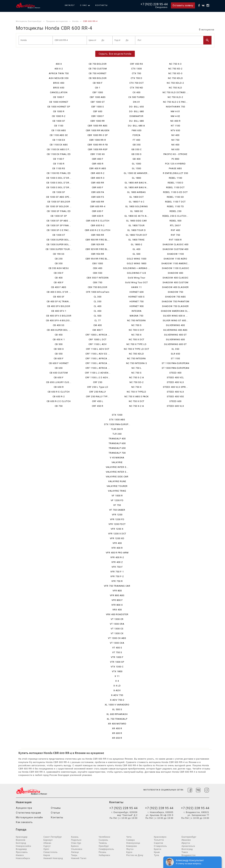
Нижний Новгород (53, 858)
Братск (158, 849)
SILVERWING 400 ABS (175, 330)
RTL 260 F (175, 225)
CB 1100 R (59, 164)
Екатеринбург (189, 837)
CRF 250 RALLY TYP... (98, 396)
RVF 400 (175, 230)
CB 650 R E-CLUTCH (59, 392)
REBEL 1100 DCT (175, 187)
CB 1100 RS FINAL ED (59, 173)
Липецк (75, 852)
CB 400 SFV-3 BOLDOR (59, 316)
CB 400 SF (59, 297)
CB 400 (59, 278)
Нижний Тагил (79, 858)
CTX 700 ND (136, 88)
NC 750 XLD (175, 88)
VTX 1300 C (117, 667)
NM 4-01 (175, 111)
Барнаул (48, 840)
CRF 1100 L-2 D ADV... (98, 377)
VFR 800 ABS (117, 595)
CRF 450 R (98, 406)
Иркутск (186, 843)
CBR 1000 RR (98, 121)
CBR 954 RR (98, 254)
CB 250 (59, 259)
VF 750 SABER (117, 510)
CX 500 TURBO (136, 97)
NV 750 (175, 140)
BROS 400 (59, 83)
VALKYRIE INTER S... (117, 467)
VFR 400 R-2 (117, 557)
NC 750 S (136, 373)
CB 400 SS (59, 325)
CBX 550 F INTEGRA (98, 278)
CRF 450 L (98, 401)
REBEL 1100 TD (175, 206)
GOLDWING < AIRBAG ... (137, 268)
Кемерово (132, 846)
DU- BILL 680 (136, 121)
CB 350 (59, 263)
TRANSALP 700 (117, 453)
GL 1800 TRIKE (136, 240)
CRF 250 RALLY (98, 392)
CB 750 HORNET (98, 73)
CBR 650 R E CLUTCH (98, 221)
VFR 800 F (117, 600)
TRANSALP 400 (117, 439)
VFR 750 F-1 (117, 572)
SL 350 (175, 349)
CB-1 (98, 88)
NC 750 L (137, 368)
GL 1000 (136, 164)
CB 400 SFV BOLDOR (59, 306)
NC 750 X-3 (175, 64)
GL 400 (136, 249)
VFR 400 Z (117, 562)
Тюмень (103, 843)
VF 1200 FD (117, 500)
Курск (129, 852)
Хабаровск (104, 855)
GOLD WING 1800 (137, 263)
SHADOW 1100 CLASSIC (175, 268)
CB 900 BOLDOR (98, 78)
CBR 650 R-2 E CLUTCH (98, 230)
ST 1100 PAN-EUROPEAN (175, 363)
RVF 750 (175, 235)
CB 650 (59, 368)
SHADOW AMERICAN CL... (175, 311)
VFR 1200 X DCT (117, 534)
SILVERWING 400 (175, 325)
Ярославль (22, 852)
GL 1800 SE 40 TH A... (137, 216)
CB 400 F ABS (59, 287)
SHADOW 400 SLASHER (175, 287)
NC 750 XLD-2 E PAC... (175, 102)
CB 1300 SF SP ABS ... (59, 221)
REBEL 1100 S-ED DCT (175, 192)
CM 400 (98, 325)
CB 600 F (59, 358)
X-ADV (117, 690)
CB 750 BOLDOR (98, 64)
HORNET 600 (137, 292)
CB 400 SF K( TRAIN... (59, 301)
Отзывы (56, 808)
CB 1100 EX (59, 140)
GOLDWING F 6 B (136, 273)
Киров (47, 855)
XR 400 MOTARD (117, 724)
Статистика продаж (28, 813)
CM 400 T (98, 330)
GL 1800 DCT (137, 197)
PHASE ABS (175, 168)
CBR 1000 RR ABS (98, 126)
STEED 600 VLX (175, 406)
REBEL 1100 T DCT (175, 202)
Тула (156, 855)
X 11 (117, 676)
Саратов (159, 843)
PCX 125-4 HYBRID (175, 164)
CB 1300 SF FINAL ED (59, 211)
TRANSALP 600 (117, 443)
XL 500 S (117, 709)
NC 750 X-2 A (137, 406)
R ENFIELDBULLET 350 (175, 173)
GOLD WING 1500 (137, 259)
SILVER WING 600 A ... (175, 316)
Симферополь (106, 849)
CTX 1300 (136, 69)
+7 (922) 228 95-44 (154, 4)
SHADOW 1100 (175, 254)
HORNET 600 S (136, 297)
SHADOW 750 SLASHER (175, 306)
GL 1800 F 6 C (137, 202)
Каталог (70, 5)
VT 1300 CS (117, 629)
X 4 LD (117, 686)
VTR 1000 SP (117, 662)
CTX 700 (136, 73)
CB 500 (59, 344)
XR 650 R (117, 738)
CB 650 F (59, 377)
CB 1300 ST (59, 235)
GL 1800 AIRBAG (136, 192)
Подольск (76, 840)
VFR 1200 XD (117, 538)
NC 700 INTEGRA (136, 320)
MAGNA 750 (136, 316)
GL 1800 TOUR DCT (136, 235)
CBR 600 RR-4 (98, 206)
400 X (59, 64)
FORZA (136, 135)
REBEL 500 (175, 221)
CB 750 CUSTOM (98, 69)
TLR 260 (117, 434)
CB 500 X (59, 349)
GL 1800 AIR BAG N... (136, 183)
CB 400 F (59, 282)
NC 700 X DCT (137, 339)
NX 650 (175, 149)
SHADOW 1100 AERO (175, 259)
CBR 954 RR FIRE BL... (98, 259)
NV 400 (175, 135)
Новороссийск (24, 846)
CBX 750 (98, 282)
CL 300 (98, 297)
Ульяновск (77, 849)
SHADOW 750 (175, 292)
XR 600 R (117, 733)
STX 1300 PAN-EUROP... (117, 424)
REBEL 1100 (175, 178)
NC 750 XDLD (175, 78)
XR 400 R (117, 728)
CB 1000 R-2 (59, 116)
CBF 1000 (98, 92)
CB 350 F (59, 273)
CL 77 (98, 320)
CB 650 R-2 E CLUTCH (59, 401)
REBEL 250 (175, 211)
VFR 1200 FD (117, 519)
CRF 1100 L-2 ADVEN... (98, 373)
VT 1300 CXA (117, 643)
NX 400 (175, 145)
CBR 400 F (98, 159)
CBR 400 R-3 (98, 178)
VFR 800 (117, 591)
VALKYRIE (117, 462)
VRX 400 (117, 610)
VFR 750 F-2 (117, 576)
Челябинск (104, 837)
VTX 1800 (117, 671)
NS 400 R (175, 121)
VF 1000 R (117, 496)
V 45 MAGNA (117, 458)
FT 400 (136, 140)
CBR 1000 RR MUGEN (98, 130)
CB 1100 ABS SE (59, 135)
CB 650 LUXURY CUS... (59, 382)
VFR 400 (117, 543)
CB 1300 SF (59, 192)
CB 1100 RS (59, 168)
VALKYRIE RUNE (117, 481)
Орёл (46, 849)
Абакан (47, 843)
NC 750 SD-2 (137, 382)
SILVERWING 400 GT (175, 335)
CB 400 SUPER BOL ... (59, 330)
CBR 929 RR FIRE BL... (98, 249)
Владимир (21, 849)
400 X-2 (59, 69)
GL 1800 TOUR (137, 225)
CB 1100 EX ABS (59, 145)
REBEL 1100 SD (175, 197)
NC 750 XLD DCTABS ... (175, 92)
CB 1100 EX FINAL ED (59, 154)
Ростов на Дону (135, 855)
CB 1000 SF (59, 121)
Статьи (55, 813)
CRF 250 (98, 382)
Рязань (102, 852)
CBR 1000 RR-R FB (98, 145)
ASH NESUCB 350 (59, 78)
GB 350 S (136, 154)
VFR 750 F (117, 567)
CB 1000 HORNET (59, 102)
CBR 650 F (98, 211)
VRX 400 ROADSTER (117, 614)
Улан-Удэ (76, 843)
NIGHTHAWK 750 (175, 107)
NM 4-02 (175, 116)
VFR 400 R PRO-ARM (117, 553)
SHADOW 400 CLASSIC (175, 278)
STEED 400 (175, 373)
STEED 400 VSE (175, 396)
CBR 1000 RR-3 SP (98, 135)
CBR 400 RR (98, 183)
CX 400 (136, 92)
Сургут (47, 846)
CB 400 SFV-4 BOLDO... (59, 320)
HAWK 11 (136, 287)
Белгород (21, 843)
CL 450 (98, 311)
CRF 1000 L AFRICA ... (98, 335)
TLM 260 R (117, 429)
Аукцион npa (24, 808)
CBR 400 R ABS (98, 168)
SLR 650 (175, 354)
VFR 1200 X (117, 529)
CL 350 (98, 301)
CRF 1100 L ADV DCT (98, 349)
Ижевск (20, 855)
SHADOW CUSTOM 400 (175, 249)
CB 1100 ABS (59, 130)
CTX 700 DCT (137, 83)
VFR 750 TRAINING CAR (117, 586)
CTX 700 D (136, 78)
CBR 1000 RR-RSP (98, 149)
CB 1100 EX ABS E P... (59, 149)
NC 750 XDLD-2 (175, 83)
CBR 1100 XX (98, 154)
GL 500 (136, 254)
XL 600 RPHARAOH (117, 714)
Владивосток (189, 855)
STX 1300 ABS (117, 420)
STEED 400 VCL (175, 377)
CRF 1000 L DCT (98, 339)
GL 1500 (136, 168)
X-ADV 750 (117, 695)
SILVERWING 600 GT (175, 344)
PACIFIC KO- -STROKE (175, 154)
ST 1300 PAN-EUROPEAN (175, 368)
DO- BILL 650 (136, 107)
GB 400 (137, 159)
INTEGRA (137, 311)
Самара (131, 840)
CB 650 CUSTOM (59, 373)
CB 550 (59, 354)
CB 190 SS (59, 254)
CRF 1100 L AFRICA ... (98, 358)
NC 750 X (136, 387)
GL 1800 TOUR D (137, 230)
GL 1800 (136, 178)
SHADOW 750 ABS (175, 297)
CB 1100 (59, 126)
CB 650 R (59, 387)
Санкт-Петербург (53, 837)
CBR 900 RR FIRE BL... (98, 240)
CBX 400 (98, 268)
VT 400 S (117, 648)
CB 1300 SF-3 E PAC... (59, 230)
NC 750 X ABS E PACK (137, 396)
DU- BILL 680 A (136, 126)
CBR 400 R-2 (98, 173)
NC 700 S (136, 325)
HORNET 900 (137, 306)
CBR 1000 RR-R (98, 140)
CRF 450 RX (136, 64)
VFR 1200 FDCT (117, 524)
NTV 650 (175, 130)
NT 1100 (175, 126)
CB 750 (59, 406)
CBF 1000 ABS (98, 97)
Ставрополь (160, 846)
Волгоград (187, 849)
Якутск (130, 849)
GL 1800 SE (137, 211)
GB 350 (137, 145)
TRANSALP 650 (117, 448)
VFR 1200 (117, 515)
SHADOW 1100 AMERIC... (175, 263)
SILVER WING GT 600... (175, 320)
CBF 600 (98, 111)
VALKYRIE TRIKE (117, 491)
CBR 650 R (98, 216)
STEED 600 (175, 401)
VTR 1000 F (117, 657)
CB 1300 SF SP (59, 216)
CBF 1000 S (98, 107)
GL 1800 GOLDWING (137, 206)
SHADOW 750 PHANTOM (175, 301)
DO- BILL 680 (136, 111)
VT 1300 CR (117, 619)
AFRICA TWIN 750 (59, 73)
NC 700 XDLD (136, 354)
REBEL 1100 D (175, 183)
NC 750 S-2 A (137, 377)
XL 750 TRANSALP (117, 719)
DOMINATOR (136, 116)
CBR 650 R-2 (98, 225)
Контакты (101, 5)
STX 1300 (117, 415)
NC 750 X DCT (137, 401)
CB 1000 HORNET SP (59, 107)
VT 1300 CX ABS (117, 638)
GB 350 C (136, 149)
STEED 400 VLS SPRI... (175, 387)
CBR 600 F (98, 187)
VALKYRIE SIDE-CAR (117, 477)
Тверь (74, 855)
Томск (185, 852)
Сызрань (103, 840)
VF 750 (117, 505)
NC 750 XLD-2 (175, 97)
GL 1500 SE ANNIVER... (137, 173)
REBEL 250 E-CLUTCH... (175, 216)
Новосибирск (23, 858)
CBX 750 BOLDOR (98, 287)
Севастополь (50, 852)
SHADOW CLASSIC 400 (175, 244)
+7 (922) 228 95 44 (123, 808)
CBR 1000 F (98, 116)
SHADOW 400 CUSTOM (175, 282)
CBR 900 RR (98, 235)
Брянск (75, 846)
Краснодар (22, 837)
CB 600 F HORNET (59, 363)
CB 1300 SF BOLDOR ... (59, 206)
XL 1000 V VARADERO (117, 705)
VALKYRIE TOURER (117, 486)
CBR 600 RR (98, 202)
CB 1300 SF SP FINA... (59, 225)
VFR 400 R (117, 548)
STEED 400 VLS (175, 382)
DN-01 (137, 102)
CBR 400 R (98, 164)
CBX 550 (98, 273)
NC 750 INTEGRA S (137, 363)
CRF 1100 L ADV (98, 344)
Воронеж (21, 840)
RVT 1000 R (175, 240)
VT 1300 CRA (117, 624)
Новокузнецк (133, 843)
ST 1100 (175, 358)
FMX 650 (137, 130)
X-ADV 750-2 (117, 700)
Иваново (186, 840)
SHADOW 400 (175, 273)
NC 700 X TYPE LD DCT (137, 349)
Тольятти (159, 840)
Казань (75, 837)
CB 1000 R (59, 111)
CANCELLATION (59, 92)
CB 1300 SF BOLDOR (59, 202)
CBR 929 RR (98, 244)
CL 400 (98, 306)
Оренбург (104, 846)
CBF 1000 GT (98, 102)
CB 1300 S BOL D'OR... (59, 178)
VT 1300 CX (117, 633)
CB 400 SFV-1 (59, 311)
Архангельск (188, 846)
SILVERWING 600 (175, 339)
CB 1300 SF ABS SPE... (59, 197)
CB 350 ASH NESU (59, 268)
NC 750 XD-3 (175, 73)
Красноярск (160, 837)
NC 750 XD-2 (175, 69)
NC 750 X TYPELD (136, 392)
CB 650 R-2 (59, 396)
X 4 (117, 681)
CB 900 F (98, 83)
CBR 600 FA (98, 192)
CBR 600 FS (98, 197)
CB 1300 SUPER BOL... (59, 240)
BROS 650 (59, 88)
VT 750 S (117, 652)
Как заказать (24, 822)
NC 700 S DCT (137, 330)
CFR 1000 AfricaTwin (98, 292)
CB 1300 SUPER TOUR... (59, 249)
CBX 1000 (98, 263)
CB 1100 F (59, 159)
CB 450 (59, 335)
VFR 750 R (117, 581)
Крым (157, 852)
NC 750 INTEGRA (136, 358)
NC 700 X (136, 335)
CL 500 (98, 316)
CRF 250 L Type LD (98, 387)
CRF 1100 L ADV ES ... (98, 354)
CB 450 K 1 (59, 339)
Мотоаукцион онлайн (29, 817)
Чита (129, 837)
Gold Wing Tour (137, 278)
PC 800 (175, 159)
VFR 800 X (117, 605)
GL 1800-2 (137, 244)
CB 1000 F (59, 97)
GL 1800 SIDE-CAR (136, 221)
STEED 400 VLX (175, 392)
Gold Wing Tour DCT (136, 282)
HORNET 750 (137, 301)
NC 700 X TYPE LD (136, 344)
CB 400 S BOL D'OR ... (59, 292)
